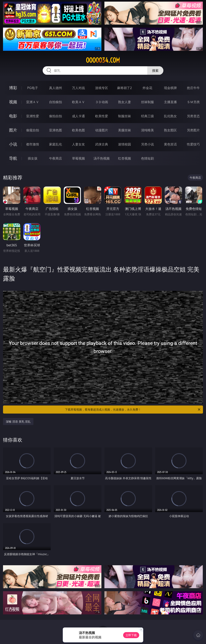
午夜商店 (56, 158)
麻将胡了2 (124, 88)
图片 (13, 130)
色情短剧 (147, 158)
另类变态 (193, 116)
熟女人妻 (125, 102)
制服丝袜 (125, 116)
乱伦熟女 (170, 116)
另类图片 (193, 130)
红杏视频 (125, 158)
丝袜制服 (147, 102)
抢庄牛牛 (193, 88)
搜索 (155, 71)
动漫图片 (102, 130)
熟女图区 (170, 130)
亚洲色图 (56, 130)
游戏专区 (102, 88)
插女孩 (33, 158)
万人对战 (78, 88)
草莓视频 (78, 158)
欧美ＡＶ (78, 102)
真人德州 (56, 88)
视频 (13, 102)
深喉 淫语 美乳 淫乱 (18, 422)
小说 (13, 144)
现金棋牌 (170, 88)
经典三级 (147, 116)
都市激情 (33, 144)
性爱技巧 (193, 144)
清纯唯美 (147, 130)
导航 (13, 158)
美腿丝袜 (125, 130)
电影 (13, 116)
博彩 (13, 88)
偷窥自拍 (33, 130)
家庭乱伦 (56, 144)
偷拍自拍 (56, 116)
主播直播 (170, 102)
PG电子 (32, 88)
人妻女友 (78, 144)
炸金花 (147, 88)
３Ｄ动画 (102, 102)
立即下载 (131, 635)
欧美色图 (78, 130)
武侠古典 (102, 144)
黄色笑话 (170, 144)
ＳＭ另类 (193, 102)
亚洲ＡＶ (33, 102)
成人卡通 (78, 116)
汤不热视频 (102, 158)
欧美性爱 (102, 116)
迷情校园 (125, 144)
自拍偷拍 (56, 102)
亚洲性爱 (33, 116)
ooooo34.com (103, 60)
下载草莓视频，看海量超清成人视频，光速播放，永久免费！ (133, 410)
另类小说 (147, 144)
